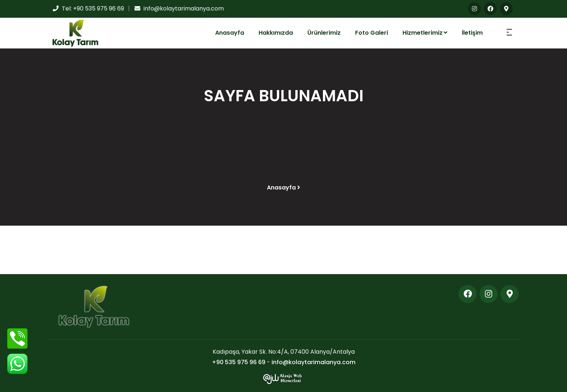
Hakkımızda (276, 33)
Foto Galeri (372, 33)
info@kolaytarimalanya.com (184, 8)
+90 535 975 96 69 (99, 8)
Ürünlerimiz (324, 33)
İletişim (472, 33)
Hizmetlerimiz (425, 33)
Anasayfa (230, 33)
